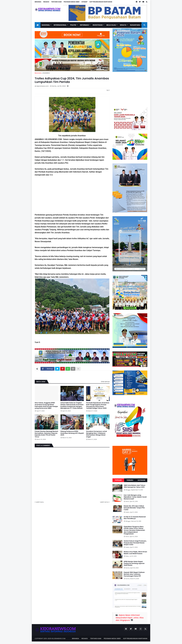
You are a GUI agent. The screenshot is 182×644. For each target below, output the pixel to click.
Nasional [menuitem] (46, 25)
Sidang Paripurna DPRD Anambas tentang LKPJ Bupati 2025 (72, 433)
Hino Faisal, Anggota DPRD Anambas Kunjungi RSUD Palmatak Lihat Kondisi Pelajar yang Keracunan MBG (46, 405)
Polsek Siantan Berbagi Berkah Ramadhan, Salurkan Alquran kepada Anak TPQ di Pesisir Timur (46, 434)
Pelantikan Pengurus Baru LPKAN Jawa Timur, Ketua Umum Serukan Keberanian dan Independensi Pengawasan (134, 530)
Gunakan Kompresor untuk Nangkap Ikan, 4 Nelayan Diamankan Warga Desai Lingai (97, 434)
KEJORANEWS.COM (59, 639)
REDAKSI (46, 2)
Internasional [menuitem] (60, 25)
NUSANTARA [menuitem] (135, 25)
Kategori (141, 480)
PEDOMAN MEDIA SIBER (72, 2)
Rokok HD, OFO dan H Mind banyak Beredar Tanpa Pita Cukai (134, 508)
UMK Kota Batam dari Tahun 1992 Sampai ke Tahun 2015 (135, 486)
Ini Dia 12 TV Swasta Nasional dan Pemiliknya (135, 518)
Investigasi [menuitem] (98, 25)
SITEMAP (84, 2)
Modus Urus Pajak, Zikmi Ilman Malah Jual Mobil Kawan (135, 553)
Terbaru (130, 480)
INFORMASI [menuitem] (84, 25)
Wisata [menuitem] (123, 25)
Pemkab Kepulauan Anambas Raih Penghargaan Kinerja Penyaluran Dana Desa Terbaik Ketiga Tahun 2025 (98, 405)
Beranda (38, 73)
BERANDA (38, 2)
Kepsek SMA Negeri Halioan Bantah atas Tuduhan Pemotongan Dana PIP (134, 574)
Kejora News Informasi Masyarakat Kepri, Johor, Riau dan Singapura (130, 618)
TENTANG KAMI (56, 2)
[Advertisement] (72, 195)
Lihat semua (105, 382)
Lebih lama (104, 502)
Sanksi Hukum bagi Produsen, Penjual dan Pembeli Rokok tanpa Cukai (135, 543)
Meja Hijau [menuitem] (111, 25)
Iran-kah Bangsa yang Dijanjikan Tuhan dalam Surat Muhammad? (135, 497)
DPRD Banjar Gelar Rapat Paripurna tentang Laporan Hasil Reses (134, 563)
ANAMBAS (46, 73)
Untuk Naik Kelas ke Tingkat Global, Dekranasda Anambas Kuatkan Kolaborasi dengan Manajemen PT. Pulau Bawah (72, 405)
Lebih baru (40, 502)
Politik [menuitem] (73, 25)
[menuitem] (38, 25)
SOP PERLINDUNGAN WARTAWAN (101, 2)
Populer (118, 480)
